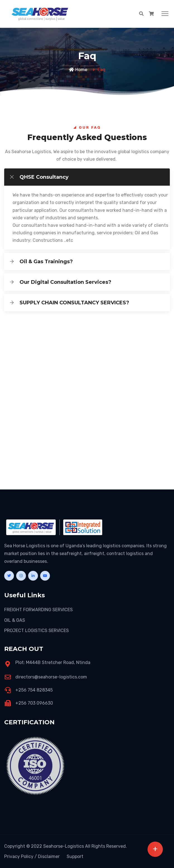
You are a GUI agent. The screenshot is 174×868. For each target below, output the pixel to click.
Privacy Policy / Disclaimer (32, 856)
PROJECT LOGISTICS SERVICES (37, 631)
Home (78, 70)
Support (75, 856)
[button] (165, 14)
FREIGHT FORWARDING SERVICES (38, 610)
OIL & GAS (15, 620)
